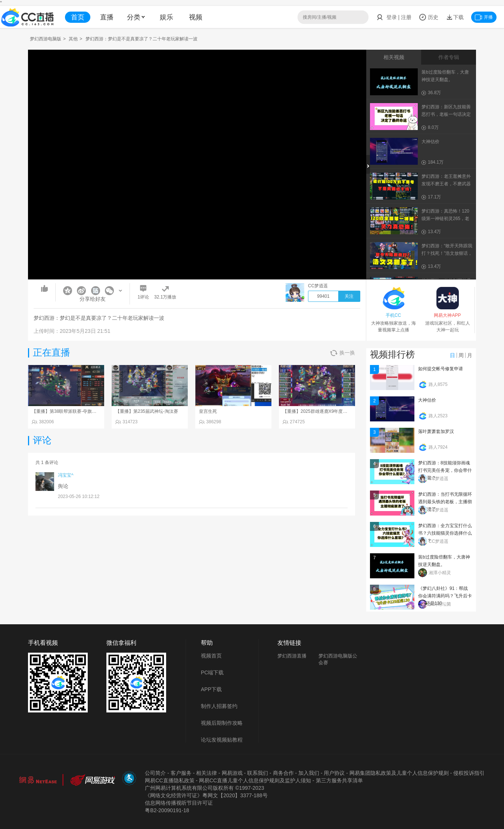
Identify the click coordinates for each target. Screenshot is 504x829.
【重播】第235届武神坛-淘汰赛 (147, 411)
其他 (73, 39)
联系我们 (258, 773)
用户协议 (334, 773)
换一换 (343, 353)
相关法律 (206, 773)
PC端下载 (212, 672)
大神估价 (427, 400)
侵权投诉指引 (469, 773)
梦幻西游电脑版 (46, 39)
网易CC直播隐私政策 (169, 780)
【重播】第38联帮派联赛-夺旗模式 (66, 411)
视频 (196, 17)
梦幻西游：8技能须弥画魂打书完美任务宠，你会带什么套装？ (445, 470)
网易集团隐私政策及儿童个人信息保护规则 (399, 773)
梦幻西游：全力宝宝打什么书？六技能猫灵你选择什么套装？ (445, 533)
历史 (429, 17)
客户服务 (181, 773)
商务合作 (283, 773)
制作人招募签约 (219, 706)
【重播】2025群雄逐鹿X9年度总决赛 (319, 411)
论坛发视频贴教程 (222, 740)
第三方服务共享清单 (339, 780)
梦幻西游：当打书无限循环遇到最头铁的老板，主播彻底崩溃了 (445, 502)
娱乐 (167, 17)
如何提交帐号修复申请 (441, 369)
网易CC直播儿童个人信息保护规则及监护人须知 (255, 780)
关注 (349, 296)
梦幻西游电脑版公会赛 (338, 659)
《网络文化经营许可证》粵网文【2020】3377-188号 (206, 795)
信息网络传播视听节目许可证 (179, 803)
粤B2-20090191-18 (167, 810)
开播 (484, 17)
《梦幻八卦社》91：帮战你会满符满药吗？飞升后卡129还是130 (445, 596)
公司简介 (155, 773)
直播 (107, 17)
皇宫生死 (208, 411)
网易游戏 (232, 773)
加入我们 (309, 773)
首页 (78, 17)
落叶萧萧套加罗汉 (436, 431)
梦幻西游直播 (292, 656)
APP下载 (211, 689)
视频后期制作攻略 (222, 723)
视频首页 (211, 656)
